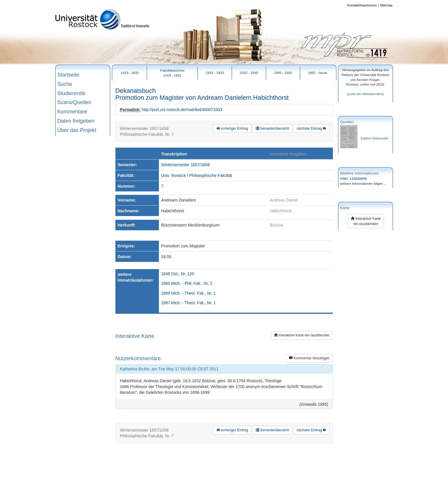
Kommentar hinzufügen (309, 358)
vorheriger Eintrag (232, 128)
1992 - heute (318, 73)
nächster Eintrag (312, 128)
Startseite (68, 75)
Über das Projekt (77, 130)
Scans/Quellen (74, 102)
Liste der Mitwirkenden (365, 94)
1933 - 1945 (249, 73)
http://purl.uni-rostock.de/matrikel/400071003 (182, 110)
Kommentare (72, 112)
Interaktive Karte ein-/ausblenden (302, 335)
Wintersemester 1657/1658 (186, 165)
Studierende (71, 93)
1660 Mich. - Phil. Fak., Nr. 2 (187, 283)
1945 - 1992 (283, 73)
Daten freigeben (76, 121)
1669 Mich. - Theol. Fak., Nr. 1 (188, 293)
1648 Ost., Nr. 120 (178, 274)
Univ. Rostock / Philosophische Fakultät (197, 175)
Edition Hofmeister (375, 138)
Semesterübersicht (272, 128)
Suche (65, 84)
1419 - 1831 (130, 73)
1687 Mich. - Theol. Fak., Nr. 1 (188, 303)
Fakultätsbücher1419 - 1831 (172, 73)
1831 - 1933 (215, 73)
